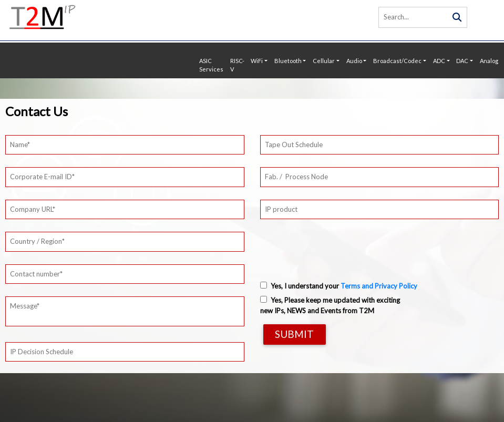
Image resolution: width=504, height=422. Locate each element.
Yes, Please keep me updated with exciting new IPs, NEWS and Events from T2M (330, 305)
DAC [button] (462, 61)
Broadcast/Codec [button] (397, 61)
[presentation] (340, 246)
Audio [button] (354, 61)
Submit (294, 334)
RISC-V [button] (237, 65)
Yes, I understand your (339, 286)
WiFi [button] (257, 61)
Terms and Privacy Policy (379, 286)
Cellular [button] (324, 61)
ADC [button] (439, 61)
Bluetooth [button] (288, 61)
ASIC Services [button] (211, 65)
